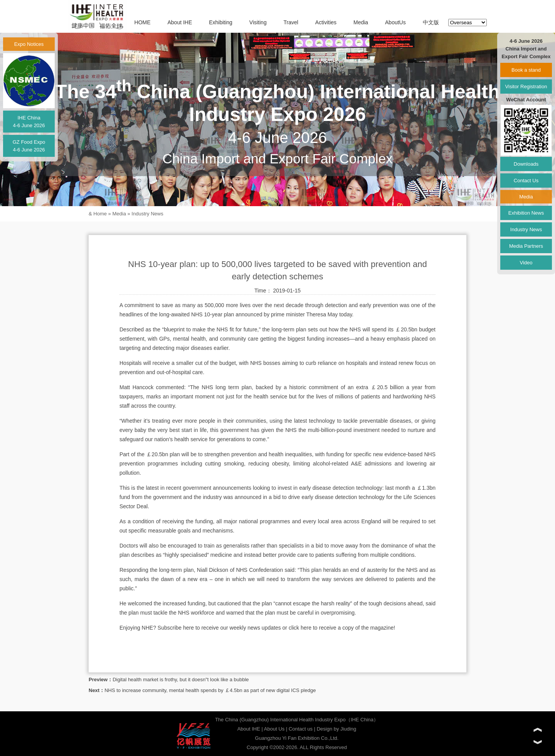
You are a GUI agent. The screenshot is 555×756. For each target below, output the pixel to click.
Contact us (301, 729)
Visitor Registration (526, 87)
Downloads (526, 164)
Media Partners (526, 246)
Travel (291, 22)
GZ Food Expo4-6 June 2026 (29, 146)
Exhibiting (221, 22)
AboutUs (395, 22)
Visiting (258, 22)
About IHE (180, 22)
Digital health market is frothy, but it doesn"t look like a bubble (181, 680)
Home (100, 214)
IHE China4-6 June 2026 (29, 122)
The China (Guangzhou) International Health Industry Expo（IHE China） (297, 720)
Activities (326, 22)
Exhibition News (526, 213)
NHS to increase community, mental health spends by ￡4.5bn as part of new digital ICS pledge (210, 690)
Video (526, 263)
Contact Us (526, 181)
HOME (143, 22)
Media (361, 22)
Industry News (147, 214)
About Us (274, 729)
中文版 (431, 22)
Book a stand (526, 70)
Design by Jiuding (337, 729)
